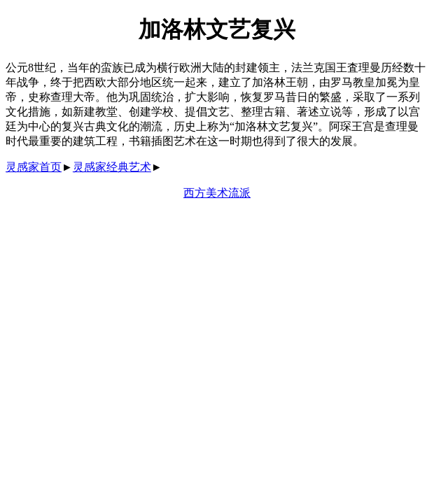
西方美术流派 (217, 193)
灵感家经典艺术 (112, 167)
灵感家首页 (34, 167)
